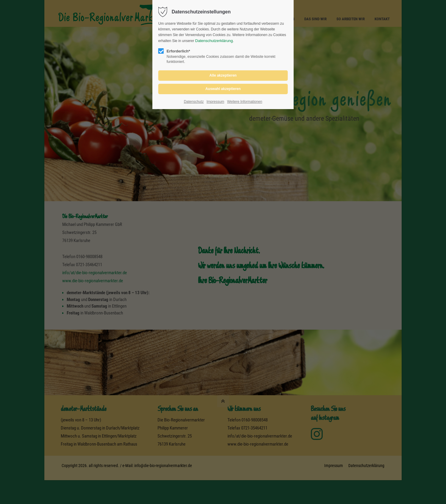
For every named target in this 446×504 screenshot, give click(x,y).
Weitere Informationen (245, 102)
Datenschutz (194, 102)
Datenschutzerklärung (214, 41)
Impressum (215, 102)
